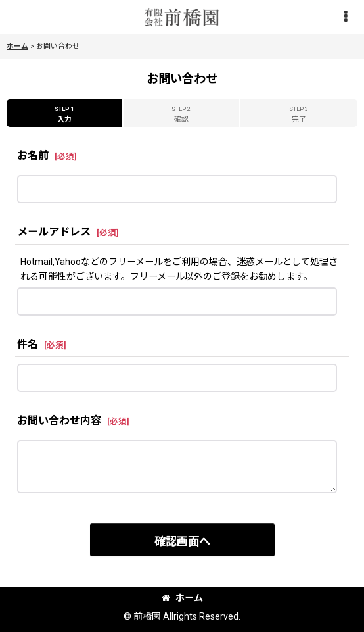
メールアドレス (54, 232)
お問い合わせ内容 (59, 421)
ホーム (182, 598)
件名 (28, 344)
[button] (346, 17)
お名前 (33, 156)
